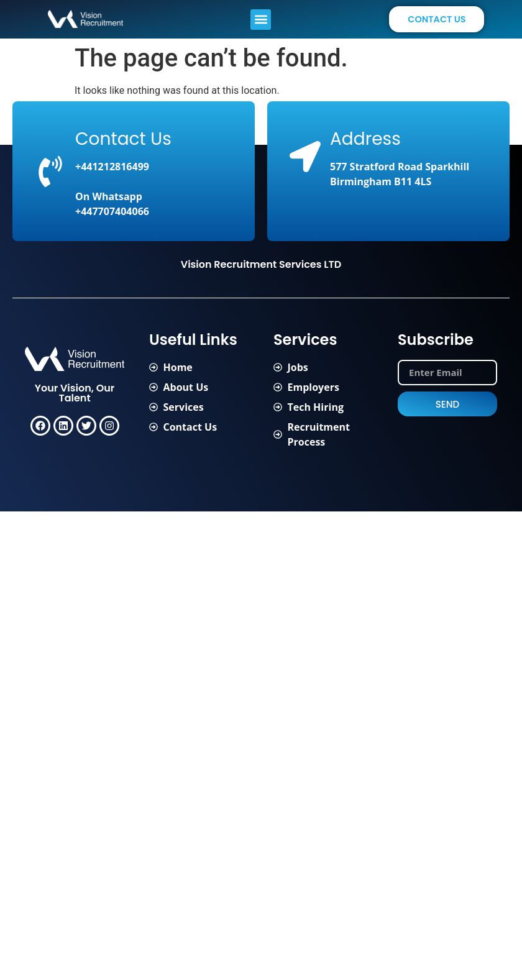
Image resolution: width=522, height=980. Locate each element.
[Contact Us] (50, 172)
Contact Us (123, 139)
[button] (261, 20)
